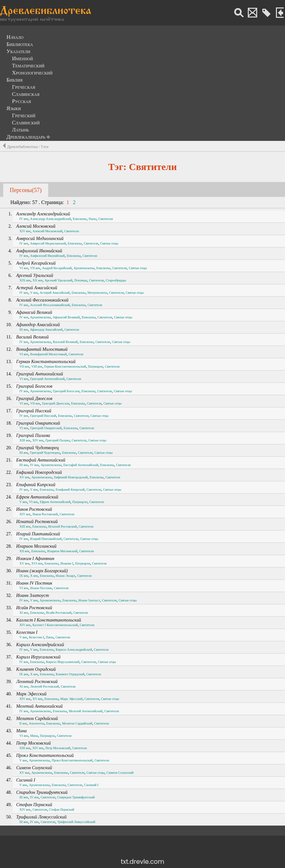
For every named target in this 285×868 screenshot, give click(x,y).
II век (23, 723)
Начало (15, 37)
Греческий (24, 115)
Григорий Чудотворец (38, 448)
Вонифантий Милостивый (42, 349)
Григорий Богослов (34, 386)
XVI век (37, 563)
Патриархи (96, 366)
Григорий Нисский (34, 411)
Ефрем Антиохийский (37, 497)
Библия (15, 80)
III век (24, 330)
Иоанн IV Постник (34, 583)
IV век (24, 219)
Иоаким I (67, 563)
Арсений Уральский (35, 275)
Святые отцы (109, 243)
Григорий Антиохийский (40, 374)
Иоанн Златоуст (33, 595)
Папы (93, 219)
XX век (38, 280)
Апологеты (36, 723)
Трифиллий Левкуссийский (41, 817)
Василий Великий (32, 337)
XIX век (25, 280)
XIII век (25, 440)
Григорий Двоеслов (34, 399)
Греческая (24, 87)
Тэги (45, 147)
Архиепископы (84, 268)
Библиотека (20, 44)
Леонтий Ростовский (37, 682)
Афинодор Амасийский (38, 325)
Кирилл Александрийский (40, 645)
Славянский (26, 123)
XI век (24, 613)
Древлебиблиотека (46, 11)
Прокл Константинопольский (45, 755)
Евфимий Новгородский (39, 472)
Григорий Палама (33, 435)
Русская (22, 101)
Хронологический (32, 73)
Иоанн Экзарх (65, 576)
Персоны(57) (26, 190)
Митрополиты (97, 293)
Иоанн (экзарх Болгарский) (42, 571)
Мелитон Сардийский (37, 719)
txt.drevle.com (142, 862)
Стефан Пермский (34, 805)
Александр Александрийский (43, 214)
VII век (35, 268)
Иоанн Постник (41, 588)
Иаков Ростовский (34, 509)
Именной (22, 58)
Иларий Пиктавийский (38, 534)
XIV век (25, 231)
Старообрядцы (116, 280)
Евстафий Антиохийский (41, 460)
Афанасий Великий (34, 312)
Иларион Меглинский (36, 546)
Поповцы (81, 280)
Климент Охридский (36, 669)
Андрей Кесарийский (36, 263)
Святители (106, 219)
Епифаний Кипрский (36, 485)
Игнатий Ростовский (37, 522)
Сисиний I (26, 780)
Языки (14, 108)
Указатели (18, 51)
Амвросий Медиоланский (40, 239)
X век (34, 576)
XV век (24, 477)
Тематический (28, 66)
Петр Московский (33, 743)
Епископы (80, 219)
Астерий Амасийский (37, 288)
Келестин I (27, 632)
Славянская (26, 94)
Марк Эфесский (31, 694)
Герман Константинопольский (46, 362)
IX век (24, 576)
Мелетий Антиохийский (39, 706)
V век (34, 293)
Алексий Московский (36, 226)
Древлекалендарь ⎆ (28, 137)
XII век (24, 551)
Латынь (21, 130)
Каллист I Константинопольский (49, 620)
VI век (24, 268)
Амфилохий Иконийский (39, 251)
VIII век (37, 366)
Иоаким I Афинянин (35, 559)
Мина (22, 731)
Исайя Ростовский (34, 608)
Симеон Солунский (34, 768)
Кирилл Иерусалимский (38, 657)
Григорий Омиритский (38, 423)
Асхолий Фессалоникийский (42, 300)
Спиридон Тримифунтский (42, 792)
